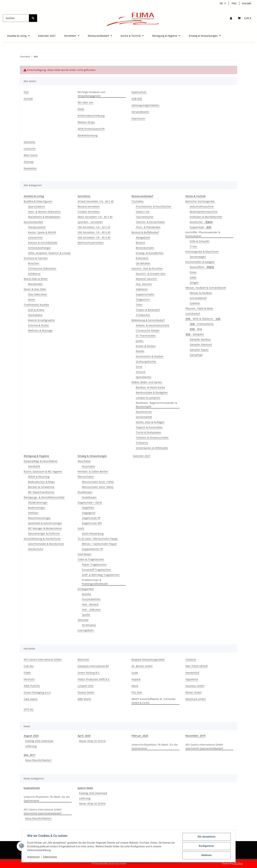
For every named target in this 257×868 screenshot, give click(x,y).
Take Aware (31, 699)
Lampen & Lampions (148, 398)
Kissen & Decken (146, 346)
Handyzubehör (37, 227)
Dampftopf (196, 355)
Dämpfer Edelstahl (201, 345)
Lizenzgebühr (86, 630)
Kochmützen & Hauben (150, 356)
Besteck (140, 243)
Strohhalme (89, 625)
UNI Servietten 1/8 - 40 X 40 (94, 237)
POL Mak (137, 692)
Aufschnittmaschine (202, 206)
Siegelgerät (89, 513)
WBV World (84, 699)
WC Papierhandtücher (41, 492)
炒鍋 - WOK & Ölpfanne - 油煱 (203, 319)
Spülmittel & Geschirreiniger (45, 523)
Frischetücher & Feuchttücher (154, 206)
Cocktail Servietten (89, 212)
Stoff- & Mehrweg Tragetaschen (101, 575)
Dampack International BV (93, 666)
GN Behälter (143, 263)
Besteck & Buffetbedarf (145, 232)
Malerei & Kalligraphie (41, 320)
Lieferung (31, 746)
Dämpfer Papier (199, 350)
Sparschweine (36, 206)
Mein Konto (31, 155)
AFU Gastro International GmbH (43, 659)
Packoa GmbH (86, 692)
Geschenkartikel (33, 222)
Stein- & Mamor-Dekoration (44, 212)
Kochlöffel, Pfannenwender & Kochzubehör (203, 234)
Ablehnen (206, 855)
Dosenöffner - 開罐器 (202, 267)
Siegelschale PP (91, 518)
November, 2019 (195, 736)
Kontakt (247, 3)
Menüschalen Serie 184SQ (98, 487)
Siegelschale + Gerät (90, 502)
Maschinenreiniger (39, 518)
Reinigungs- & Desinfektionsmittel (44, 497)
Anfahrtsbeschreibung (91, 116)
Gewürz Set (143, 212)
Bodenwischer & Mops (41, 482)
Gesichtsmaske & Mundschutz (46, 544)
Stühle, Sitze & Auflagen (150, 422)
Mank (135, 686)
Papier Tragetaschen (94, 564)
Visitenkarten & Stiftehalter (152, 448)
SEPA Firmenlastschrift (91, 129)
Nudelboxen (85, 492)
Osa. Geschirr (144, 284)
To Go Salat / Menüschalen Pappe (98, 539)
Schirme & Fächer (39, 325)
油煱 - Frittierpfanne (202, 324)
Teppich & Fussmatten (149, 427)
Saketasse (142, 289)
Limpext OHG (85, 686)
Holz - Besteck (90, 604)
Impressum (34, 857)
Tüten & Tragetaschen (91, 559)
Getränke (83, 620)
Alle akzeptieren (206, 837)
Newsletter (30, 168)
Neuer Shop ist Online (92, 741)
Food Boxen (85, 554)
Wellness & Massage (40, 330)
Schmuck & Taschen (36, 258)
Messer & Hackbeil (201, 293)
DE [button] (221, 3)
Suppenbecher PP (93, 549)
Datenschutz (50, 857)
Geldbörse (34, 274)
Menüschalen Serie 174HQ (98, 482)
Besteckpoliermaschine (204, 212)
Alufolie (86, 594)
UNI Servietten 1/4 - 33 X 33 (94, 227)
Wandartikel (35, 284)
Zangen (194, 283)
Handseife (34, 466)
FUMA (27, 673)
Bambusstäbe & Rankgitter (152, 392)
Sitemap (29, 162)
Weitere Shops (86, 122)
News (81, 109)
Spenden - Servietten (90, 222)
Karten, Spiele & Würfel (42, 232)
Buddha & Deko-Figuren (38, 201)
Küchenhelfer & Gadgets (200, 262)
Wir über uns (85, 102)
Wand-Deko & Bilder (36, 279)
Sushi (81, 528)
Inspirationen (32, 788)
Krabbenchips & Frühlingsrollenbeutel (95, 582)
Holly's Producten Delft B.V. (94, 679)
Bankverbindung (88, 135)
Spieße (86, 615)
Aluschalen (84, 461)
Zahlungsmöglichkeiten (145, 105)
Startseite (29, 142)
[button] (231, 18)
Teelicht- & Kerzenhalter (150, 222)
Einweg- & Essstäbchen (150, 253)
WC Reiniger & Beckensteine (45, 528)
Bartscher (83, 659)
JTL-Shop (238, 863)
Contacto (191, 659)
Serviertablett (144, 417)
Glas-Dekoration (38, 294)
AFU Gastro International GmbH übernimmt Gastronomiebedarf (204, 746)
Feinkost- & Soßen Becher (93, 471)
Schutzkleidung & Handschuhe (42, 539)
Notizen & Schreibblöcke (43, 243)
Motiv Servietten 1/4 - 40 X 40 (95, 217)
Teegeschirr (143, 299)
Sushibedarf (193, 314)
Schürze (141, 372)
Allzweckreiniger (38, 502)
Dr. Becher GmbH (142, 666)
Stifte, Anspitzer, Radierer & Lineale (49, 253)
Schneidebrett (198, 298)
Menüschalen (86, 477)
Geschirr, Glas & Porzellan (147, 268)
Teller (139, 305)
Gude (135, 673)
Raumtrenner (144, 412)
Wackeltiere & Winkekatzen (44, 217)
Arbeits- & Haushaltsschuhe (153, 325)
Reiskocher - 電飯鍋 (201, 222)
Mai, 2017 (30, 755)
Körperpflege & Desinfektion (41, 461)
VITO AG (29, 709)
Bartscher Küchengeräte (200, 201)
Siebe (193, 277)
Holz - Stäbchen (91, 610)
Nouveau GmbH (195, 686)
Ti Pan (193, 246)
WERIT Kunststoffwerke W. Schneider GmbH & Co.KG (154, 701)
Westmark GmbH (196, 699)
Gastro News (85, 788)
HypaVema (192, 679)
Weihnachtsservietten (91, 243)
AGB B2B (137, 99)
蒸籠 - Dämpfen (195, 334)
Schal (139, 367)
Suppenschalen (145, 294)
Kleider (140, 351)
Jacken (140, 341)
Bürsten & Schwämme (41, 487)
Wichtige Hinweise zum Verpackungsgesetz (92, 94)
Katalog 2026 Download (39, 741)
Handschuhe (36, 549)
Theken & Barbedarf (148, 310)
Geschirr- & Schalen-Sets (151, 274)
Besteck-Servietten (89, 206)
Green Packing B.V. (89, 673)
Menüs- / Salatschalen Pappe (99, 544)
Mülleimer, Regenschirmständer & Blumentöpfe (156, 405)
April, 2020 (84, 736)
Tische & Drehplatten (148, 432)
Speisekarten (144, 377)
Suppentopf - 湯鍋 (200, 227)
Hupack (136, 679)
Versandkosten (140, 112)
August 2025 (31, 736)
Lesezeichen (35, 237)
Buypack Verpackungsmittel (148, 659)
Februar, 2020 (140, 736)
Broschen (34, 263)
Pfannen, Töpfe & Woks (199, 308)
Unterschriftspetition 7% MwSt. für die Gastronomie (155, 746)
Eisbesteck (142, 258)
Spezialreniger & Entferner (44, 533)
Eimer (193, 272)
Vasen (32, 299)
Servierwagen (198, 257)
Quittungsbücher (146, 361)
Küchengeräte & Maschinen (202, 252)
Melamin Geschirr (147, 279)
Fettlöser (33, 513)
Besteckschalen (145, 248)
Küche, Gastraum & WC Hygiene (43, 471)
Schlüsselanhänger (39, 248)
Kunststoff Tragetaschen (96, 570)
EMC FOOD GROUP (197, 666)
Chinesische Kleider (148, 330)
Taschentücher (145, 217)
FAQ (234, 3)
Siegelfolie (88, 508)
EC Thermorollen (146, 336)
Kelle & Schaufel (199, 241)
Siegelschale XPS (92, 523)
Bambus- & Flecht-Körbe (150, 387)
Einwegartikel (86, 589)
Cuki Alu (29, 666)
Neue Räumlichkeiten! (38, 760)
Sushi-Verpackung (93, 533)
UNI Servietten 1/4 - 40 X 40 (94, 232)
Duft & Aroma (36, 310)
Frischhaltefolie (91, 599)
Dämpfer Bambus (200, 339)
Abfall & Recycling (39, 477)
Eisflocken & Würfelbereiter (206, 217)
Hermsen (29, 679)
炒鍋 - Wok (196, 329)
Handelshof (192, 673)
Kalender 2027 (142, 456)
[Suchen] (16, 18)
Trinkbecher (143, 315)
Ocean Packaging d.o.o (37, 692)
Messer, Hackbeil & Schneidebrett (206, 288)
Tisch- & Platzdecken (148, 227)
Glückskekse (35, 315)
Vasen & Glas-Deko (35, 289)
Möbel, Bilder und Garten (147, 382)
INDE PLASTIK (32, 686)
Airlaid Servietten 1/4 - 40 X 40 (96, 201)
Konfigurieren (206, 846)
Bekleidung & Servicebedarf (148, 320)
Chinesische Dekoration (42, 268)
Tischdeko (138, 201)
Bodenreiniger (37, 508)
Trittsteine (142, 443)
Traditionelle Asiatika (36, 305)
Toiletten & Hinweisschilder (152, 438)
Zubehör (195, 303)
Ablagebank (143, 237)
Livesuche (30, 149)
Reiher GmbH (193, 692)
